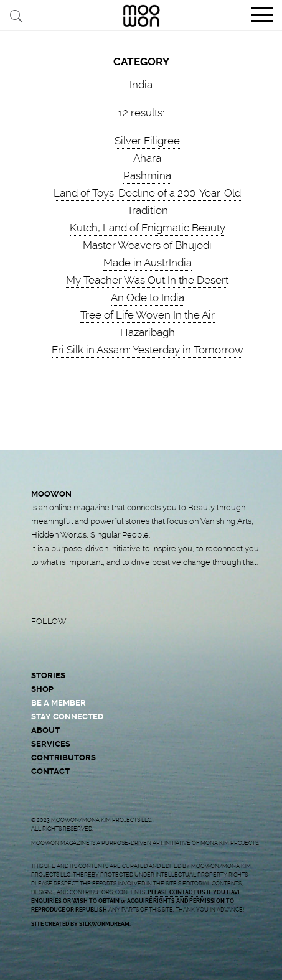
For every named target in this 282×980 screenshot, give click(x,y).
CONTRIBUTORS (63, 758)
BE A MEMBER (59, 703)
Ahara (147, 158)
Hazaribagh (148, 332)
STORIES (48, 675)
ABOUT (45, 730)
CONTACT (50, 771)
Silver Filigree (147, 141)
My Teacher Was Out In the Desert (147, 280)
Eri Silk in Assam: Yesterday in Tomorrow (148, 350)
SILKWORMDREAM (104, 924)
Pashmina (147, 175)
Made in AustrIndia (148, 263)
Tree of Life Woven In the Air (148, 315)
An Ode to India (148, 297)
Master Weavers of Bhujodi (147, 245)
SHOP (42, 689)
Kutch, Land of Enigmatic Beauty (148, 228)
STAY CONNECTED (67, 716)
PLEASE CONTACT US (176, 892)
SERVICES (51, 744)
